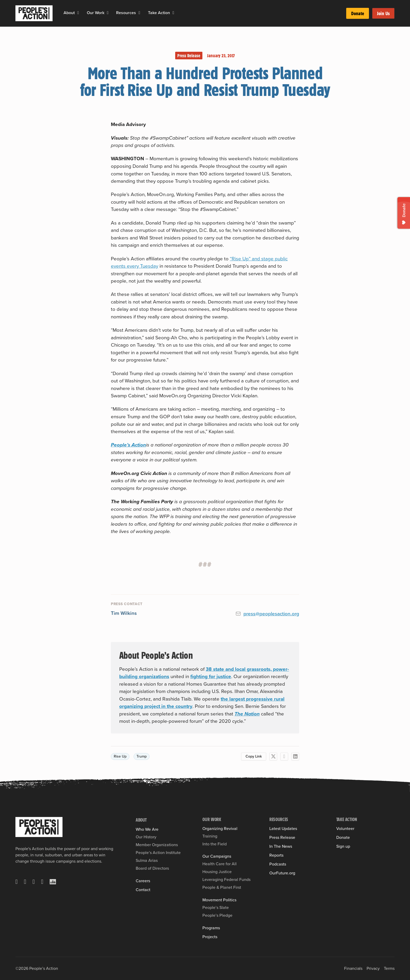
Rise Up (120, 756)
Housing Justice (217, 872)
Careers (143, 881)
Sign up (343, 846)
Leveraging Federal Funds (226, 879)
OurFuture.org (282, 873)
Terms (389, 968)
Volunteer (345, 829)
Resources (126, 13)
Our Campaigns (217, 856)
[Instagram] (34, 882)
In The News (281, 846)
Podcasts (278, 864)
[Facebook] (284, 757)
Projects (210, 937)
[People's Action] (39, 827)
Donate (358, 13)
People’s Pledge (217, 915)
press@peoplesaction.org (271, 614)
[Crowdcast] (53, 882)
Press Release (189, 56)
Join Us (383, 13)
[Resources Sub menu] (139, 13)
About (69, 13)
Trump (142, 756)
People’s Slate (216, 907)
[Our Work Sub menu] (108, 13)
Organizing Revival (220, 829)
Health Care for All (220, 864)
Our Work (96, 13)
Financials (353, 968)
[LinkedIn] (295, 757)
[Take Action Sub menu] (173, 13)
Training (210, 836)
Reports (276, 855)
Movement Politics (219, 900)
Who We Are (147, 829)
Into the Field (215, 844)
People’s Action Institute (158, 853)
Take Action (159, 13)
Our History (146, 837)
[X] (273, 757)
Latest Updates (283, 829)
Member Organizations (157, 845)
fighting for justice (211, 676)
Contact (143, 890)
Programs (211, 928)
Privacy (373, 968)
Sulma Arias (147, 860)
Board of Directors (152, 868)
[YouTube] (42, 882)
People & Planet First (222, 887)
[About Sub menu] (78, 13)
